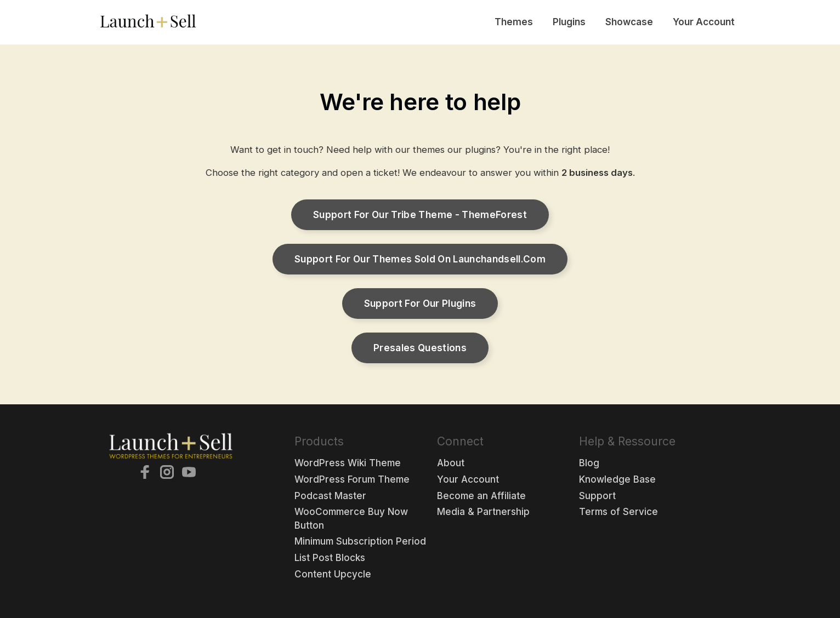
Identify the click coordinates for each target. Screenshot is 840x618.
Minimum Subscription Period (360, 541)
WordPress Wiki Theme (348, 463)
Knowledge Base (617, 479)
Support (597, 496)
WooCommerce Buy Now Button (351, 519)
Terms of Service (618, 512)
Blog (589, 463)
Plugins (569, 22)
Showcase (629, 22)
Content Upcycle (333, 574)
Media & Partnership (483, 512)
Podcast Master (330, 496)
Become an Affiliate (481, 496)
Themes (514, 22)
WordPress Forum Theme (352, 479)
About (451, 463)
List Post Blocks (330, 558)
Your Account (704, 22)
